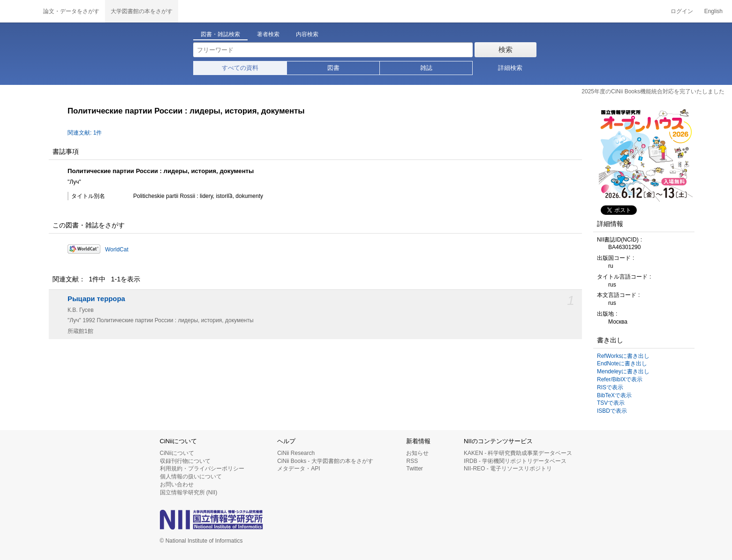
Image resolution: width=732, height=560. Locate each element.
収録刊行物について (185, 461)
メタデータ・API (298, 469)
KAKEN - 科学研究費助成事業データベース (518, 453)
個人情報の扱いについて (191, 477)
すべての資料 (240, 68)
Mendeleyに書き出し (623, 371)
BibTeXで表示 (614, 395)
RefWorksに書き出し (623, 356)
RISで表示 (610, 387)
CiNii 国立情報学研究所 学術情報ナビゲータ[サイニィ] (19, 11)
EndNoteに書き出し (622, 363)
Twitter (414, 469)
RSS (412, 461)
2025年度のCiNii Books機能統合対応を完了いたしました (653, 91)
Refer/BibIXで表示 (620, 379)
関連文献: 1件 (85, 133)
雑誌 (426, 68)
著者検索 (268, 34)
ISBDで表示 (612, 411)
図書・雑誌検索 (220, 34)
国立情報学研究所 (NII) (189, 492)
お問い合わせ (177, 484)
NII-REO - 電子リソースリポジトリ (508, 469)
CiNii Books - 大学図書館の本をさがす (325, 461)
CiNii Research (296, 453)
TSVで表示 (611, 403)
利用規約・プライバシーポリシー (202, 469)
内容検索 (307, 34)
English (713, 11)
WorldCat (117, 250)
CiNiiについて (177, 453)
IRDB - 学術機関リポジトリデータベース (515, 461)
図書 (333, 68)
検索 (506, 49)
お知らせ (417, 453)
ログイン (682, 11)
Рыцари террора (96, 299)
